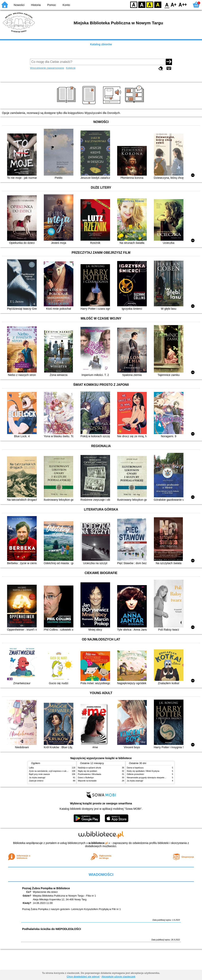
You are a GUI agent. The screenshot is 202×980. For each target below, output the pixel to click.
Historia (36, 5)
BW (142, 4)
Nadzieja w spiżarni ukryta (89, 768)
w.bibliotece (98, 843)
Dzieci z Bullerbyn (86, 778)
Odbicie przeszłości (135, 774)
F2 (183, 4)
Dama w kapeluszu (135, 768)
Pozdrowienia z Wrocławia (89, 774)
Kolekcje (71, 68)
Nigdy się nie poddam (87, 771)
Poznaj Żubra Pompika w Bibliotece (46, 888)
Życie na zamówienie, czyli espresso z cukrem (49, 771)
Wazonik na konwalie (87, 781)
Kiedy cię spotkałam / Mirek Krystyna (143, 771)
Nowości (19, 5)
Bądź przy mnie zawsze (39, 774)
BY (158, 4)
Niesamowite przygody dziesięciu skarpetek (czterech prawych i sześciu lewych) (162, 778)
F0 (167, 4)
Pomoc (52, 5)
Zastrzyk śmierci (36, 781)
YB (150, 4)
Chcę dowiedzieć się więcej (83, 977)
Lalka (31, 768)
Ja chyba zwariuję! (37, 778)
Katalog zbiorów (101, 44)
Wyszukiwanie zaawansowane (47, 68)
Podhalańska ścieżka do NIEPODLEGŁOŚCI (51, 929)
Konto (66, 5)
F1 (174, 4)
